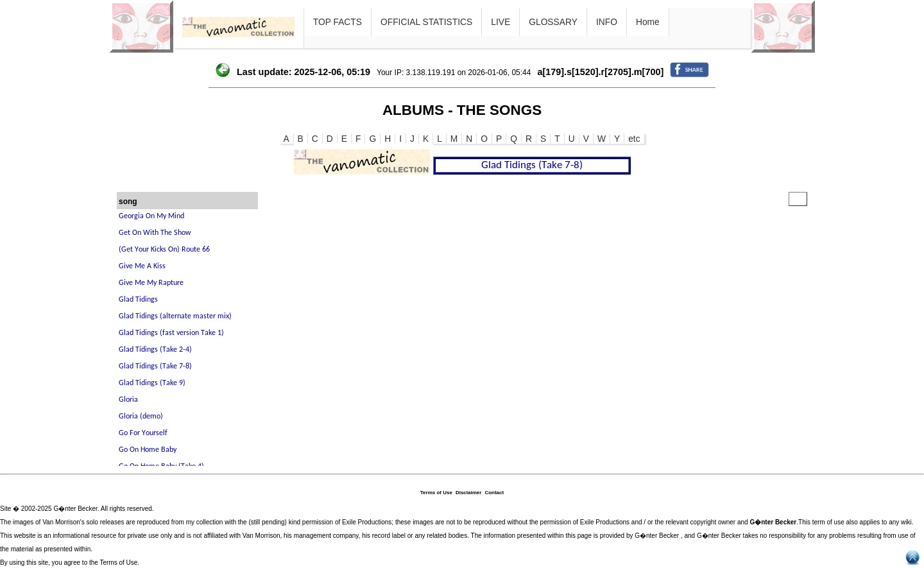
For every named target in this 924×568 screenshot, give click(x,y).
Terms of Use (436, 493)
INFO (607, 22)
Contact (494, 493)
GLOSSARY (553, 22)
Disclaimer (468, 493)
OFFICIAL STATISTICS (426, 22)
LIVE (501, 22)
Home (648, 22)
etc (634, 139)
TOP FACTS (338, 22)
